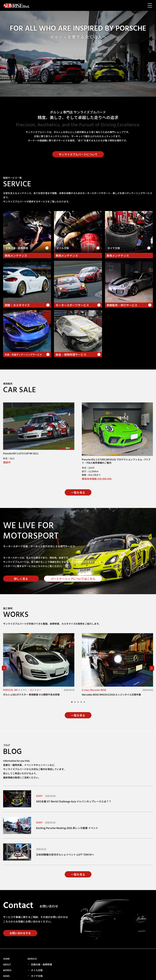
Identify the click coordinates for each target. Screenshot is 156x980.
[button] (4, 668)
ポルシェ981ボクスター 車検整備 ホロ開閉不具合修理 (31, 694)
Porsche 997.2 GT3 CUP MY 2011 (21, 453)
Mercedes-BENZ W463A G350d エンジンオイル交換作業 (111, 694)
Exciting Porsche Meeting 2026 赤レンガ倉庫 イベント (67, 828)
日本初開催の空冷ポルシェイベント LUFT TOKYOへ (65, 854)
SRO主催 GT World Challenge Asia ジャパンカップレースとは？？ (74, 801)
